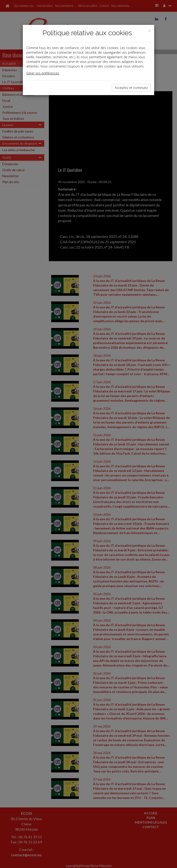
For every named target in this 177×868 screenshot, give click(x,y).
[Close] (149, 31)
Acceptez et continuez (131, 88)
